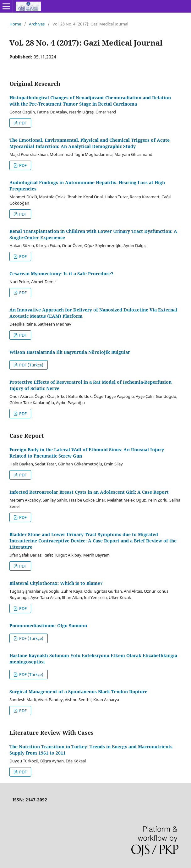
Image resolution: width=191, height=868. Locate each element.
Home (15, 24)
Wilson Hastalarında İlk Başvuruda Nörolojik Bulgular (70, 352)
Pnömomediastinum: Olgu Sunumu (48, 626)
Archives (37, 24)
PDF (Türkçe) (31, 365)
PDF (22, 123)
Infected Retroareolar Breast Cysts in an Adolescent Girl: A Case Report (89, 492)
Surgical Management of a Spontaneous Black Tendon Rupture (78, 692)
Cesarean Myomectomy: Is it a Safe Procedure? (61, 274)
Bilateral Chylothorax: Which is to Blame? (56, 583)
